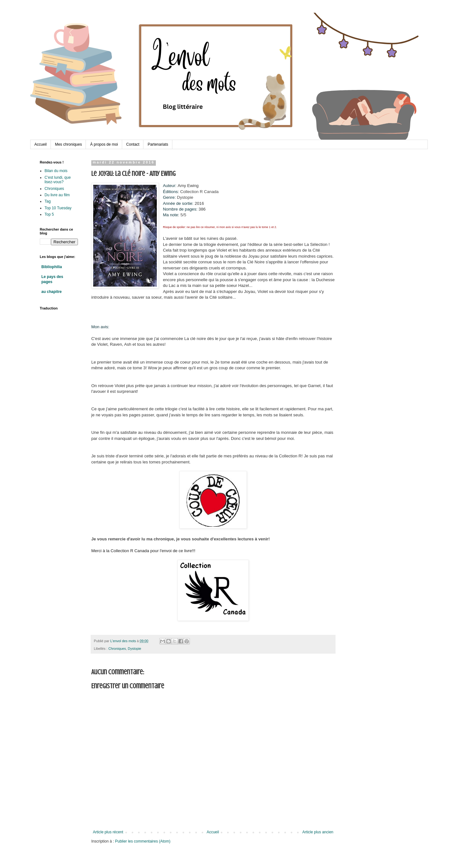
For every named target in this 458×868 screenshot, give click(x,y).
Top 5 (49, 214)
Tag (48, 201)
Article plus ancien (318, 832)
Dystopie (135, 649)
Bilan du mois (56, 171)
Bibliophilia (52, 267)
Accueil (41, 144)
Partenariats (158, 144)
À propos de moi (104, 144)
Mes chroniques (69, 144)
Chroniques (117, 649)
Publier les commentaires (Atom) (143, 841)
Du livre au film (57, 195)
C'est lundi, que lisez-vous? (58, 180)
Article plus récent (108, 832)
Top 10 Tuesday (58, 208)
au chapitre (52, 292)
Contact (133, 144)
